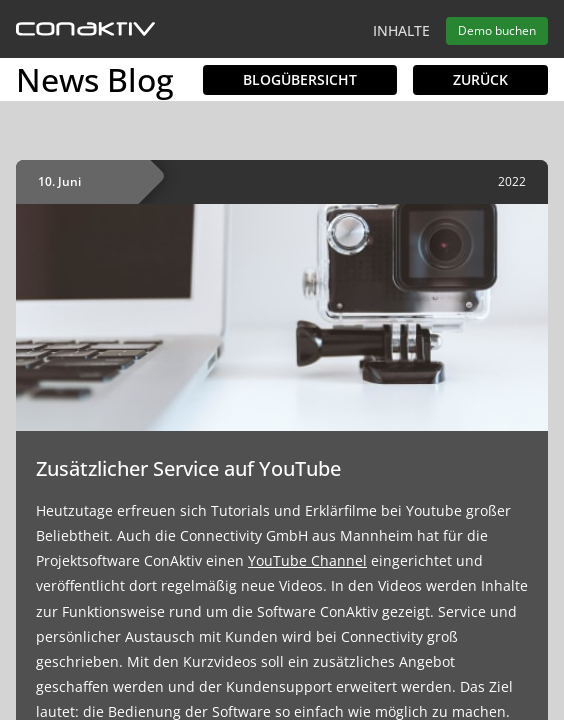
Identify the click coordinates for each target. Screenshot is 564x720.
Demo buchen (497, 30)
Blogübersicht (300, 79)
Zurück (480, 79)
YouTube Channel (307, 560)
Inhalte (401, 30)
